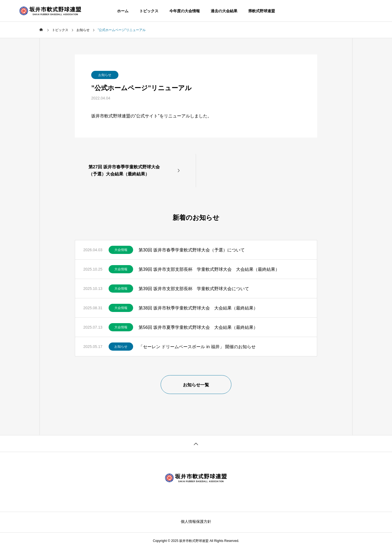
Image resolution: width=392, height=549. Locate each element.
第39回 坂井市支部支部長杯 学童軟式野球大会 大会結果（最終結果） (209, 269)
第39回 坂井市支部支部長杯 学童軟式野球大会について (194, 289)
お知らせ (105, 75)
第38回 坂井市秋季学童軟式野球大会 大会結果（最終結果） (198, 308)
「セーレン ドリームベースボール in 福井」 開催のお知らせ (197, 347)
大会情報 (121, 250)
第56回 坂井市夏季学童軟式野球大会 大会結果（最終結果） (198, 327)
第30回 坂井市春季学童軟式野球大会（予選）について (192, 250)
